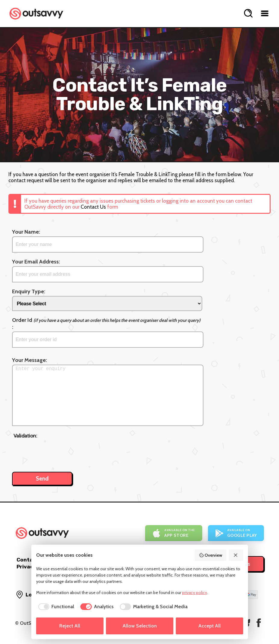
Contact (28, 560)
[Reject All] (236, 555)
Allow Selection (140, 626)
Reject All (70, 626)
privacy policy (195, 593)
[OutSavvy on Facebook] (259, 623)
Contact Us (93, 207)
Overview (211, 555)
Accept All (209, 626)
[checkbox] (55, 607)
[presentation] (59, 452)
